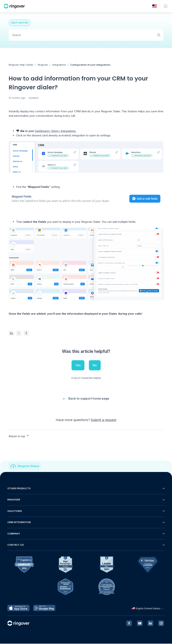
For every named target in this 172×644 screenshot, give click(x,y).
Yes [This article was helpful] (78, 365)
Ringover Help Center (21, 65)
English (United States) (148, 609)
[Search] (86, 35)
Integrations (59, 65)
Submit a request (104, 420)
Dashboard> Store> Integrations (55, 131)
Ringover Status (28, 466)
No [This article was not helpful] (95, 365)
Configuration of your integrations (90, 65)
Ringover (43, 65)
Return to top (19, 436)
